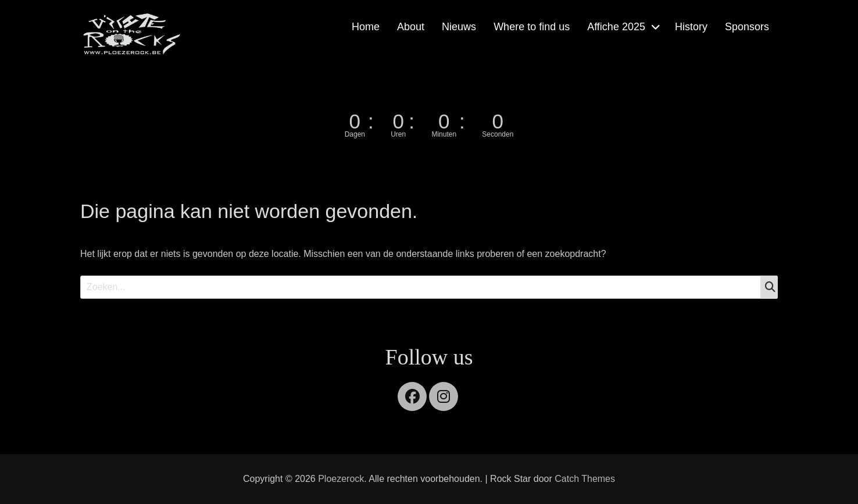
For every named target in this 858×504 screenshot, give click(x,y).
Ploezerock (341, 479)
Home (366, 27)
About (411, 27)
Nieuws (459, 27)
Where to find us (532, 27)
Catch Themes (585, 479)
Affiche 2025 (616, 27)
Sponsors (747, 27)
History (691, 27)
